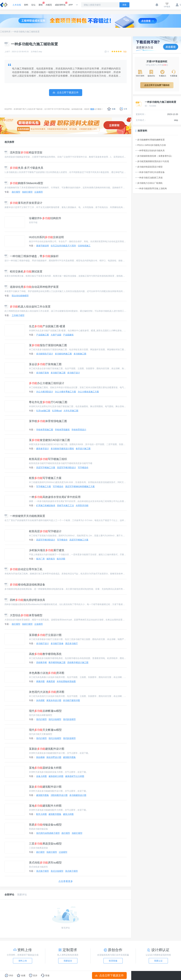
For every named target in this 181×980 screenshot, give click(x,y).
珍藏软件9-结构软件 (45, 218)
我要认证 (158, 961)
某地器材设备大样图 (45, 768)
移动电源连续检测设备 (25, 585)
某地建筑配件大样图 (45, 806)
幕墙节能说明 (43, 246)
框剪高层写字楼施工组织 (48, 459)
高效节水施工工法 (65, 505)
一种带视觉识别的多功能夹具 (150, 151)
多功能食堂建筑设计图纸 (62, 449)
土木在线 (17, 5)
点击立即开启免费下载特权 (157, 85)
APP (71, 5)
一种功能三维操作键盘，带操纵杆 (32, 256)
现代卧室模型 (69, 719)
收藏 (111, 109)
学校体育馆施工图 (45, 430)
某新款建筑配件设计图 (47, 749)
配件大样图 (41, 814)
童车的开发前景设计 (23, 203)
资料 (26, 5)
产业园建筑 (68, 335)
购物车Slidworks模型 (24, 183)
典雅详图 (40, 681)
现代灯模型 (41, 719)
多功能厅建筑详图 (71, 700)
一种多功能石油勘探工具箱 (149, 178)
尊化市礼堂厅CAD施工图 (48, 402)
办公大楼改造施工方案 (88, 392)
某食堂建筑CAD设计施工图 (49, 440)
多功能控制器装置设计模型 (149, 167)
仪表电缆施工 (84, 246)
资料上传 (23, 961)
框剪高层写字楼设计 (45, 531)
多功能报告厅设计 (45, 354)
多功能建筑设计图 (78, 795)
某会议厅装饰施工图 (45, 364)
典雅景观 (51, 681)
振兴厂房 (40, 559)
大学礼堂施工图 (71, 411)
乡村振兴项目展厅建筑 (47, 550)
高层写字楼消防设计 (67, 467)
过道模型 (39, 192)
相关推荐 (9, 142)
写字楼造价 (83, 467)
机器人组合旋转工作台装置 (28, 307)
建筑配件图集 (69, 757)
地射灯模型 (27, 192)
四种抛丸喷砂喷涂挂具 (25, 600)
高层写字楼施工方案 (46, 467)
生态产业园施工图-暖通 (47, 326)
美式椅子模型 (71, 871)
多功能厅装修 (57, 643)
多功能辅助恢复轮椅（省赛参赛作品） (154, 156)
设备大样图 (41, 776)
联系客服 (113, 961)
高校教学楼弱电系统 (45, 654)
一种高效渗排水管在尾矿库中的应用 (55, 497)
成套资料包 (60, 4)
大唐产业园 (56, 335)
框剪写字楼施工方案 (45, 478)
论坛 (33, 5)
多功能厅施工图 (58, 373)
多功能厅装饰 (43, 373)
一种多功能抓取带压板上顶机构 (151, 188)
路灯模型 (16, 192)
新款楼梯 (40, 757)
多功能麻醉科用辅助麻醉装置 (150, 140)
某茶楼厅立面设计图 (45, 635)
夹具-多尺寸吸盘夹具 (24, 168)
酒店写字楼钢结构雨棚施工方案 (80, 486)
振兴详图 (61, 559)
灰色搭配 (40, 700)
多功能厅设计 (74, 373)
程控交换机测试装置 (23, 272)
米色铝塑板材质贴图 (66, 681)
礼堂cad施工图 (43, 411)
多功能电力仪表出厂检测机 (149, 183)
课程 (41, 4)
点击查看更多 (66, 881)
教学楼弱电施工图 (57, 662)
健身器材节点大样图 (75, 776)
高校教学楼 (41, 662)
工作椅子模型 (18, 315)
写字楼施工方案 (44, 486)
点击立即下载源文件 (109, 975)
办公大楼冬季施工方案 (65, 392)
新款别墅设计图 (54, 757)
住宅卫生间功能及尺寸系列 (63, 246)
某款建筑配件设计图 (45, 787)
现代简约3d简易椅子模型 (48, 833)
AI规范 (49, 5)
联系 (92, 109)
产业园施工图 (43, 335)
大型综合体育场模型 (23, 615)
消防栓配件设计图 (59, 795)
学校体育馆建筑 (62, 430)
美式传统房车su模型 (45, 863)
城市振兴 (51, 559)
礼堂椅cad (57, 411)
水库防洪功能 (82, 505)
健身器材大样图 (56, 776)
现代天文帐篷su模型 (45, 730)
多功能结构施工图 (63, 354)
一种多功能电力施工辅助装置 (26, 32)
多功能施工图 (80, 354)
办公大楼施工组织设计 (47, 383)
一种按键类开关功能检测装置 (25, 516)
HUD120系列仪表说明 (46, 237)
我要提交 (68, 961)
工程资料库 (5, 32)
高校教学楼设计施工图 (78, 662)
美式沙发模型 (57, 871)
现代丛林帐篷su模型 (45, 711)
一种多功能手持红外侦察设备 (150, 172)
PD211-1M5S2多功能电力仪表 (151, 145)
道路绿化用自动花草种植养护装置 (32, 287)
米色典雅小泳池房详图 (47, 673)
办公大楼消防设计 (45, 392)
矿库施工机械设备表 (46, 505)
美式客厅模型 (43, 871)
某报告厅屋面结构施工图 (48, 345)
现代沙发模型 (55, 719)
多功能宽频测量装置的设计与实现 (152, 161)
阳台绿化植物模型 (20, 296)
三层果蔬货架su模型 (45, 844)
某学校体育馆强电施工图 (48, 421)
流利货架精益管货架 (23, 152)
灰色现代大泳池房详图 (47, 692)
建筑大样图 (68, 814)
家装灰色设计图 (54, 700)
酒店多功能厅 (71, 643)
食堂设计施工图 (83, 449)
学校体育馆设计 (79, 430)
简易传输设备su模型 (45, 825)
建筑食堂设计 (43, 449)
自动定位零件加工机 (23, 569)
